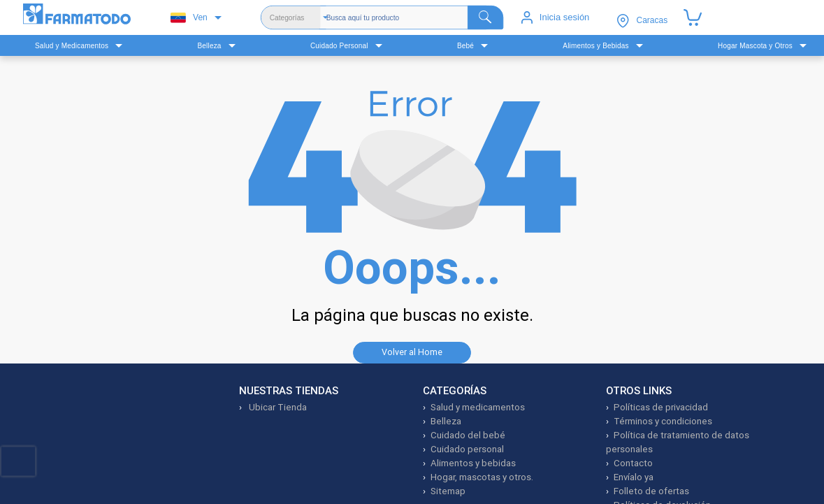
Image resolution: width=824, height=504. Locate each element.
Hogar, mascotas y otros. (482, 477)
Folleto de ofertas (651, 491)
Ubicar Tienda (277, 407)
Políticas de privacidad (661, 407)
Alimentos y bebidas (473, 463)
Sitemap (448, 491)
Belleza (446, 421)
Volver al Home (412, 352)
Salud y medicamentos (478, 407)
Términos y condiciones (663, 421)
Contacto (633, 463)
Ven (189, 18)
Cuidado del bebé (468, 435)
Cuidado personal (467, 449)
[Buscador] (415, 17)
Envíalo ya (634, 477)
